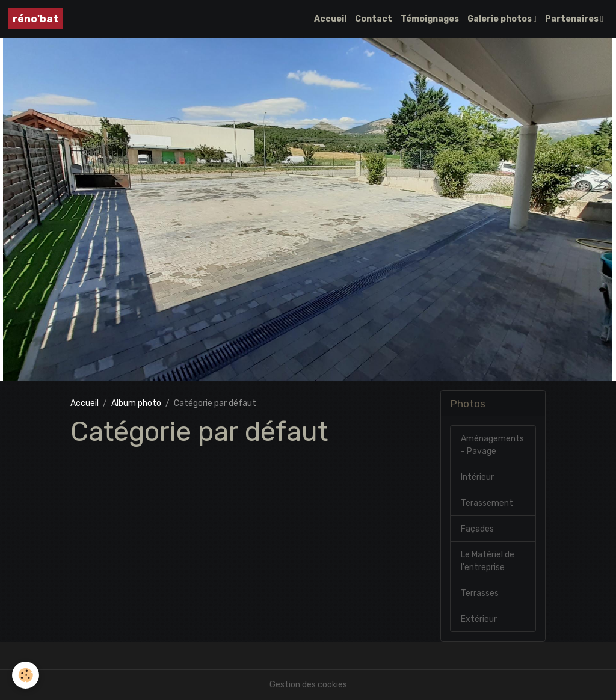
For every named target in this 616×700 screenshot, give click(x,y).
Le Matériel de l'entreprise (488, 561)
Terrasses (480, 593)
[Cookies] (26, 675)
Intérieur (477, 477)
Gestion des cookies (308, 685)
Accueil (330, 19)
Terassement (487, 503)
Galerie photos (500, 19)
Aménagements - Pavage (492, 445)
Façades (477, 529)
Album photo (136, 403)
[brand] (35, 19)
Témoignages (430, 19)
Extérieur (479, 619)
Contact (374, 19)
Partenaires (573, 19)
